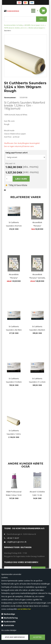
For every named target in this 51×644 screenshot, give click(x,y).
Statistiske (9, 625)
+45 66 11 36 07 (13, 538)
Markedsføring (11, 618)
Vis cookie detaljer (9, 630)
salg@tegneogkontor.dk (17, 542)
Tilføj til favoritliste (16, 185)
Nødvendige (9, 614)
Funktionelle (10, 622)
